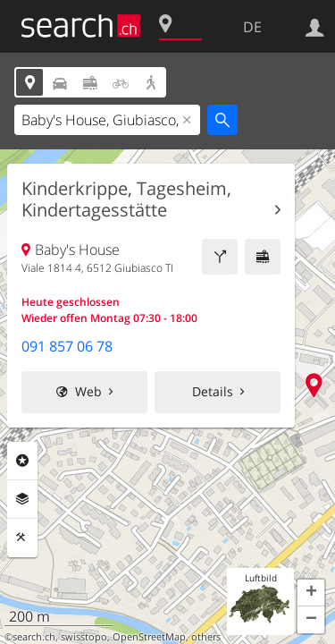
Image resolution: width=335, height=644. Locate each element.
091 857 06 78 (67, 346)
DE (252, 27)
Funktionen (22, 538)
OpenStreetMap (149, 637)
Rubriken (22, 461)
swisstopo (84, 637)
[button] (311, 593)
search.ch (34, 637)
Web (88, 391)
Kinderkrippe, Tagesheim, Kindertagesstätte (126, 199)
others (206, 637)
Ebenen (22, 499)
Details (213, 391)
